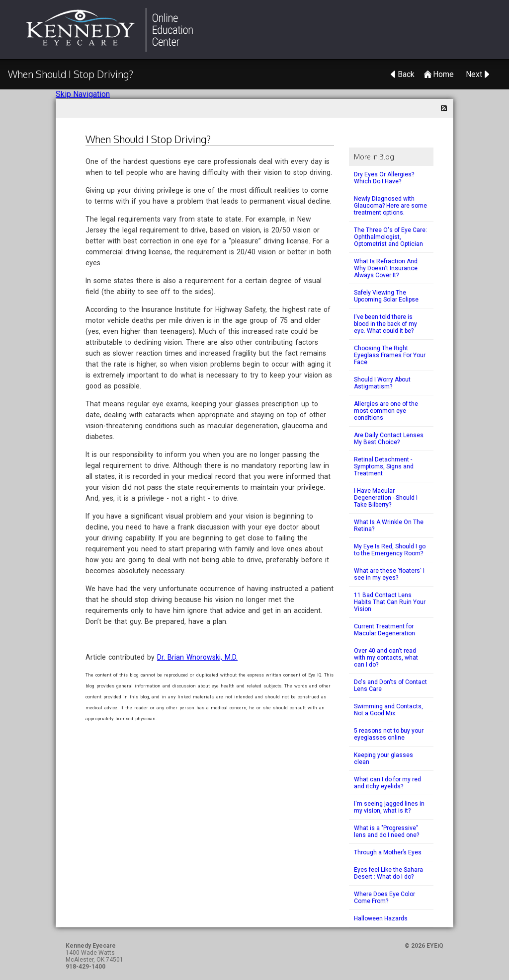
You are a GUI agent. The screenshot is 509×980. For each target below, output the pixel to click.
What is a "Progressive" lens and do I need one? (386, 831)
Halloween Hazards (381, 918)
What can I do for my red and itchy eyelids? (387, 783)
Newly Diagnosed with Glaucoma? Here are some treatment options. (390, 206)
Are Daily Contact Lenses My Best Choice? (389, 439)
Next (474, 74)
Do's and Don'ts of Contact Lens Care (390, 685)
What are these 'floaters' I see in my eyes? (389, 574)
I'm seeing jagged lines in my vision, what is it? (389, 807)
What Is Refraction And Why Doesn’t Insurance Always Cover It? (386, 268)
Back (406, 74)
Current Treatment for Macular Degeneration (384, 630)
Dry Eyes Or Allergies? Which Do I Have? (384, 178)
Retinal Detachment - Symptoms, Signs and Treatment (384, 466)
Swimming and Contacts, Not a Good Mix (388, 710)
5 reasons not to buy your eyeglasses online (389, 734)
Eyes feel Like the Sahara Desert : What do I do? (388, 873)
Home (443, 74)
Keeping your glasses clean (383, 758)
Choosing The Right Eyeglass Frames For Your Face (390, 355)
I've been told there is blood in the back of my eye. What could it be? (385, 324)
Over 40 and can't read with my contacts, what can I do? (386, 658)
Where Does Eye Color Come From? (384, 898)
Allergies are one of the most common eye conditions (386, 411)
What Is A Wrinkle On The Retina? (389, 526)
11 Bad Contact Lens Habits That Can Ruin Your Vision (390, 602)
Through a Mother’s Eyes (388, 852)
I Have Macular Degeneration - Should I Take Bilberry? (386, 498)
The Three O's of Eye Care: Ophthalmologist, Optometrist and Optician (390, 237)
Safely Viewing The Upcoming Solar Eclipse (386, 296)
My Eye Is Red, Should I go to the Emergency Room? (390, 550)
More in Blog (374, 157)
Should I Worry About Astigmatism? (382, 383)
